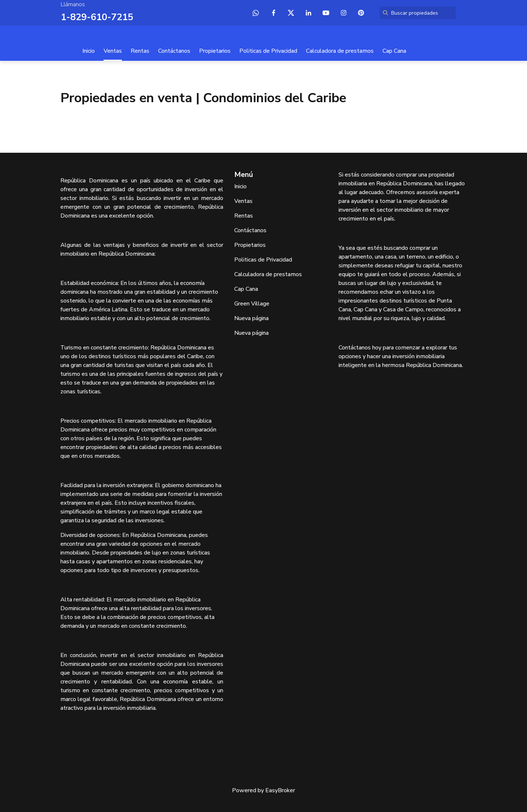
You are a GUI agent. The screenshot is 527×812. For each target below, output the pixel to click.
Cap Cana (394, 51)
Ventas (113, 51)
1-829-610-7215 (95, 17)
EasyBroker (280, 790)
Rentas (140, 51)
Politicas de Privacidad (268, 51)
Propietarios (215, 51)
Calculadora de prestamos (340, 51)
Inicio (89, 51)
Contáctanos (174, 51)
